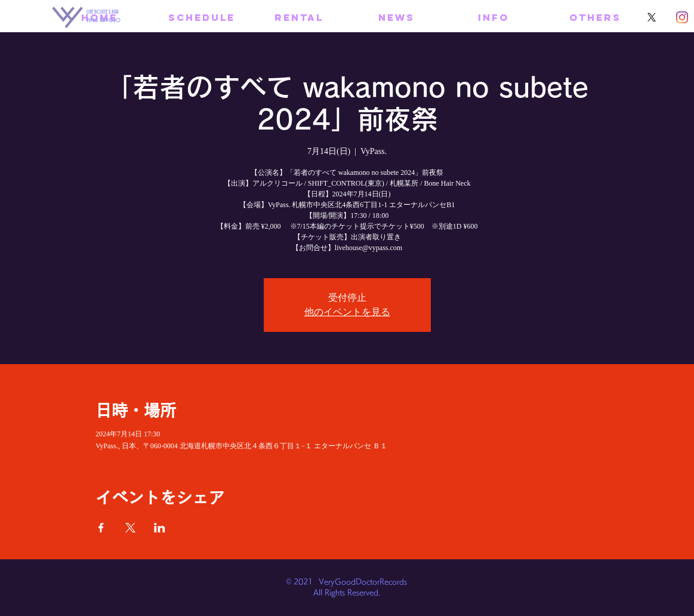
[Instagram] (682, 17)
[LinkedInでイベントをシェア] (160, 528)
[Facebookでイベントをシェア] (101, 528)
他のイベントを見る (347, 312)
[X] (652, 17)
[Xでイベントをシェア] (130, 528)
